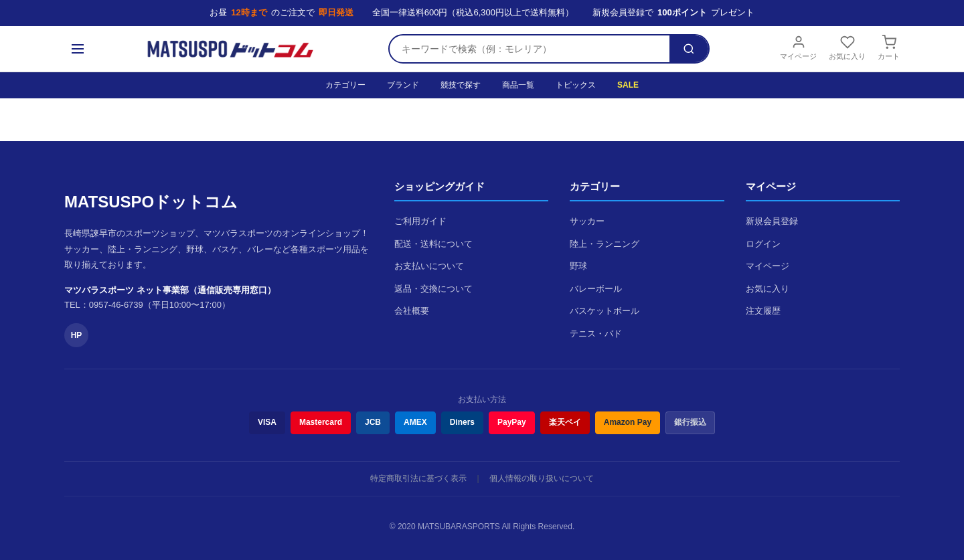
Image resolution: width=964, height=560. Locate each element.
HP (77, 335)
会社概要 (412, 311)
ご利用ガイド (420, 221)
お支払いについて (429, 266)
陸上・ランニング (605, 244)
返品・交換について (433, 289)
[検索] (689, 49)
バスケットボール (605, 311)
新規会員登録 (772, 221)
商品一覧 (518, 85)
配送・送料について (433, 244)
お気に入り (847, 48)
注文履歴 (763, 311)
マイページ (798, 48)
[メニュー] (78, 49)
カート (889, 48)
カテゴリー (345, 85)
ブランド (403, 85)
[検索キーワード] (530, 49)
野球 (578, 266)
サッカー (587, 221)
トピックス (576, 85)
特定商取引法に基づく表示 (418, 478)
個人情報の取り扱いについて (542, 478)
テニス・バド (596, 334)
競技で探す (461, 85)
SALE (628, 85)
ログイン (763, 244)
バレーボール (596, 289)
